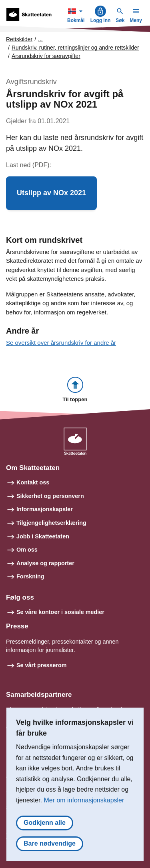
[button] (51, 193)
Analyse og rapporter (45, 563)
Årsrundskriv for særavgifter (46, 56)
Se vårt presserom (42, 665)
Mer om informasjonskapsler (84, 800)
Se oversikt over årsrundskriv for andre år (61, 343)
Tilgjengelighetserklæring (51, 523)
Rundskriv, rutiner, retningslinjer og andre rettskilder (75, 48)
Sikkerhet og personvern (50, 496)
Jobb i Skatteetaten (43, 536)
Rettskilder (19, 39)
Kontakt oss (33, 482)
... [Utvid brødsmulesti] (40, 39)
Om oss (27, 550)
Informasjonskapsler (45, 509)
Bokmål (77, 14)
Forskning (30, 576)
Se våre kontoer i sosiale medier (60, 612)
